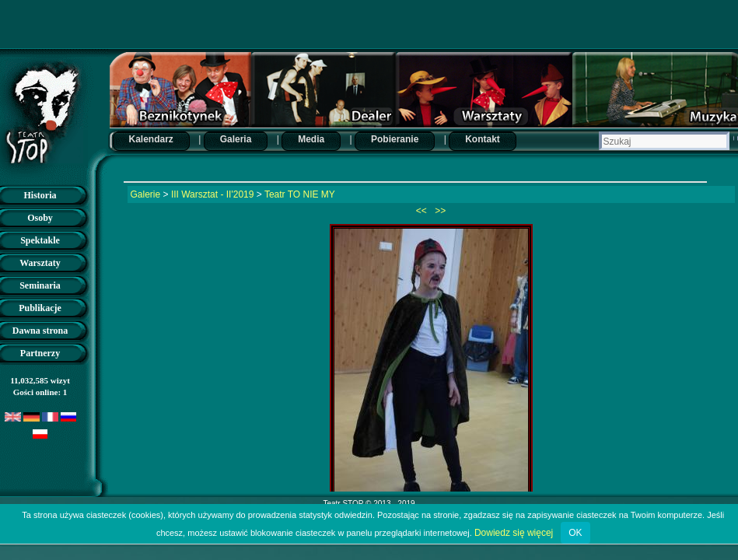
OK (575, 533)
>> (439, 211)
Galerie (146, 194)
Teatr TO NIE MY (300, 194)
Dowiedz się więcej (514, 533)
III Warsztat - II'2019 (213, 194)
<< (423, 211)
